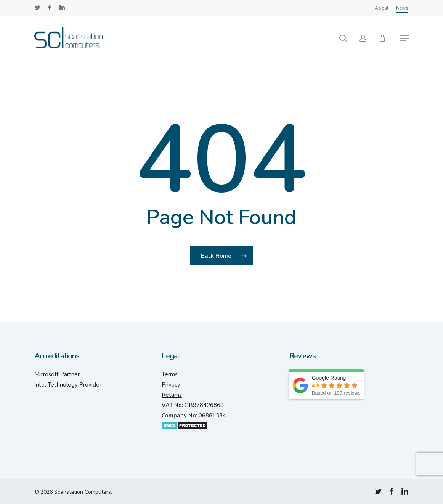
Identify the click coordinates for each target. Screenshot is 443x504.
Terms (170, 374)
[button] (404, 38)
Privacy (171, 385)
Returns (172, 395)
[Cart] (385, 38)
